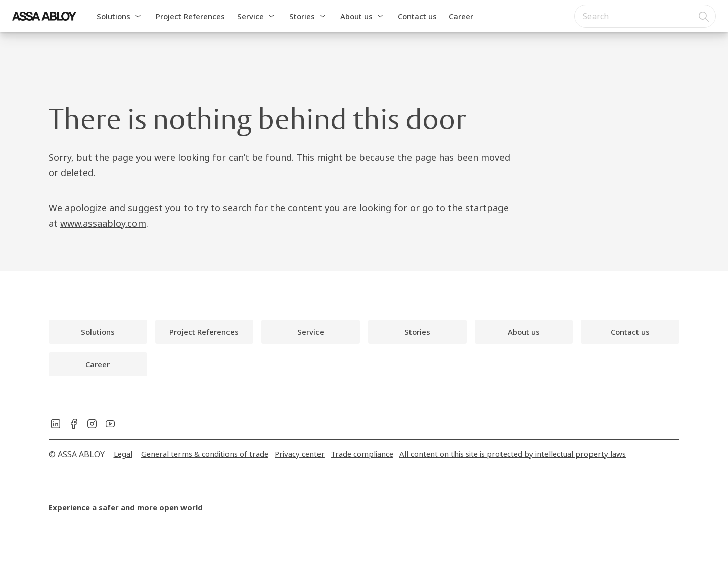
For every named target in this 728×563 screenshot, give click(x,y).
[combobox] (645, 16)
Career (461, 16)
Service (251, 16)
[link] (98, 332)
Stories (302, 16)
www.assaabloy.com (103, 223)
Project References (190, 16)
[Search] (704, 16)
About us (356, 16)
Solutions (113, 16)
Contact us (417, 16)
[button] (138, 16)
